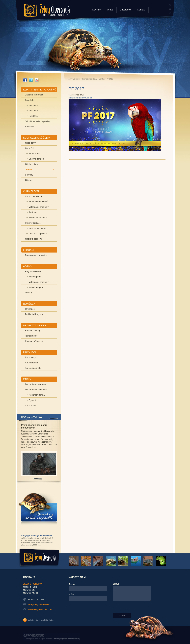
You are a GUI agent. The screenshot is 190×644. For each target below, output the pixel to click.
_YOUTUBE (37, 80)
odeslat (122, 616)
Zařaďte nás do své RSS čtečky (41, 620)
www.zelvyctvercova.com (40, 609)
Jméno (72, 584)
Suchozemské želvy (89, 79)
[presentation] (82, 614)
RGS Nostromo (52, 637)
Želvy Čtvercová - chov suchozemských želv (47, 10)
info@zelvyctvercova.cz (39, 604)
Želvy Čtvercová (75, 79)
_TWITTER (31, 80)
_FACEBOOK (25, 80)
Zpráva (116, 584)
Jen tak (102, 79)
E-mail (72, 594)
